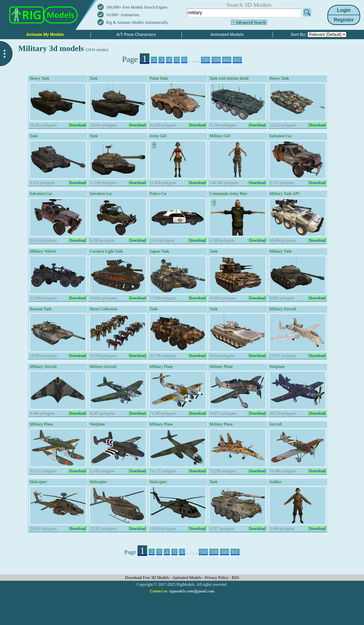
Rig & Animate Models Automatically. (137, 22)
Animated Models (187, 578)
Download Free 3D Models (147, 578)
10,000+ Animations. (123, 15)
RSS (235, 578)
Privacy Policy (217, 578)
